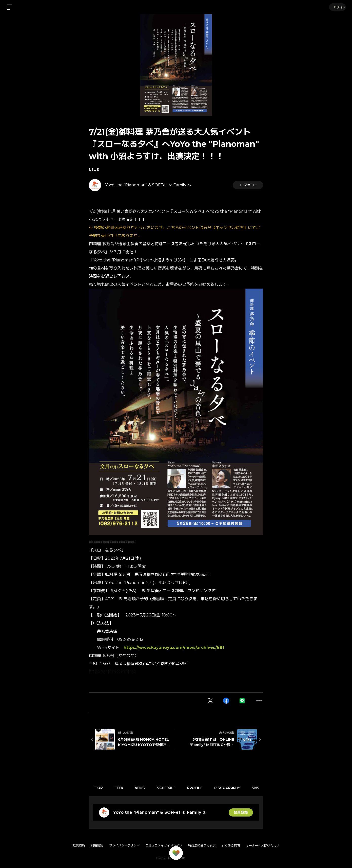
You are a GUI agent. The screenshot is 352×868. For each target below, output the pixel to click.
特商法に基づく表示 (202, 845)
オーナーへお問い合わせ (263, 846)
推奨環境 (79, 845)
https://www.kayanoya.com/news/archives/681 (174, 648)
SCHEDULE (169, 788)
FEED (120, 788)
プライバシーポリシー (124, 845)
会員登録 (241, 812)
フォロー (248, 185)
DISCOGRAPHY (232, 788)
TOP (99, 788)
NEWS (94, 170)
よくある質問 (231, 845)
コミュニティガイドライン (164, 845)
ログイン (337, 7)
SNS (261, 788)
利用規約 (97, 845)
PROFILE (199, 788)
